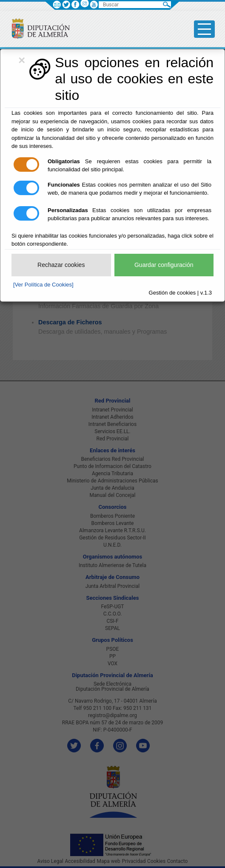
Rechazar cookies (61, 265)
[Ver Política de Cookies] (43, 285)
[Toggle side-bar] (204, 29)
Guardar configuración (164, 265)
